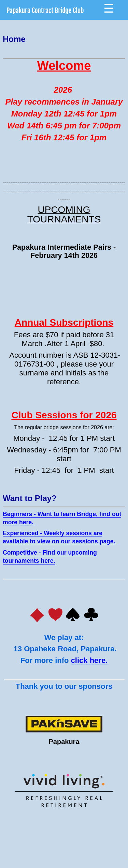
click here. (89, 660)
